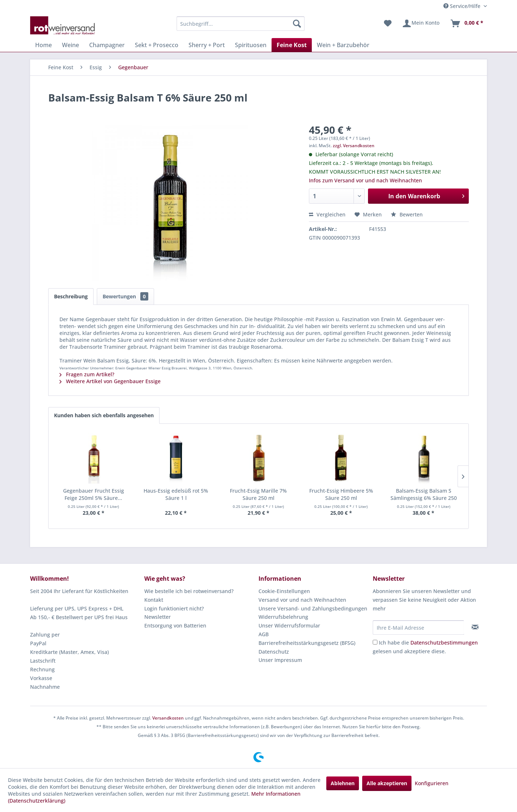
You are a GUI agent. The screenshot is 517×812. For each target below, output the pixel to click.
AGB (264, 634)
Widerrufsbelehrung (283, 617)
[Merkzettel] (388, 24)
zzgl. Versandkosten (354, 146)
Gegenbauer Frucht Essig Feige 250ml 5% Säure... (94, 494)
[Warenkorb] (467, 24)
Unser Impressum (280, 660)
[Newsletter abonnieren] (475, 627)
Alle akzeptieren (387, 783)
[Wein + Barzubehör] (343, 45)
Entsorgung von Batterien (175, 625)
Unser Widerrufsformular (289, 625)
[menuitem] (241, 24)
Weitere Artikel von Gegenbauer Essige (110, 381)
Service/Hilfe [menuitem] (463, 6)
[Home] (44, 45)
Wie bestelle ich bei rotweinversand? (189, 591)
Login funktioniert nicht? (174, 608)
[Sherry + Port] (207, 45)
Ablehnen (343, 783)
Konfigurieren (432, 783)
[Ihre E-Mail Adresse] (418, 627)
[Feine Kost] (292, 45)
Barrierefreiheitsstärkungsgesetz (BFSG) (307, 643)
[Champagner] (107, 45)
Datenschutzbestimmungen (444, 643)
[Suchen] (297, 24)
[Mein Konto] (421, 24)
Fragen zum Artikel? (87, 374)
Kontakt (154, 600)
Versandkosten (168, 718)
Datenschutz (274, 652)
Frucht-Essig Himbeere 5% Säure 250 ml (341, 494)
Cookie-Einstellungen (284, 591)
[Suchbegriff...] (241, 24)
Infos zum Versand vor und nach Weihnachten (365, 180)
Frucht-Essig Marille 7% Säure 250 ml (258, 494)
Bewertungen (125, 296)
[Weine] (71, 45)
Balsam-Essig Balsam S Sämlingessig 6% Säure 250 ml (424, 494)
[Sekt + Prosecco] (157, 45)
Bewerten (407, 214)
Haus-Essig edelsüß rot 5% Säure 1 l (176, 494)
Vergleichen (327, 214)
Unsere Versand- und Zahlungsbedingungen (313, 608)
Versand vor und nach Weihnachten (302, 600)
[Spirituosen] (251, 45)
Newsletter (158, 617)
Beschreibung (71, 296)
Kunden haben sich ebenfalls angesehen (104, 415)
